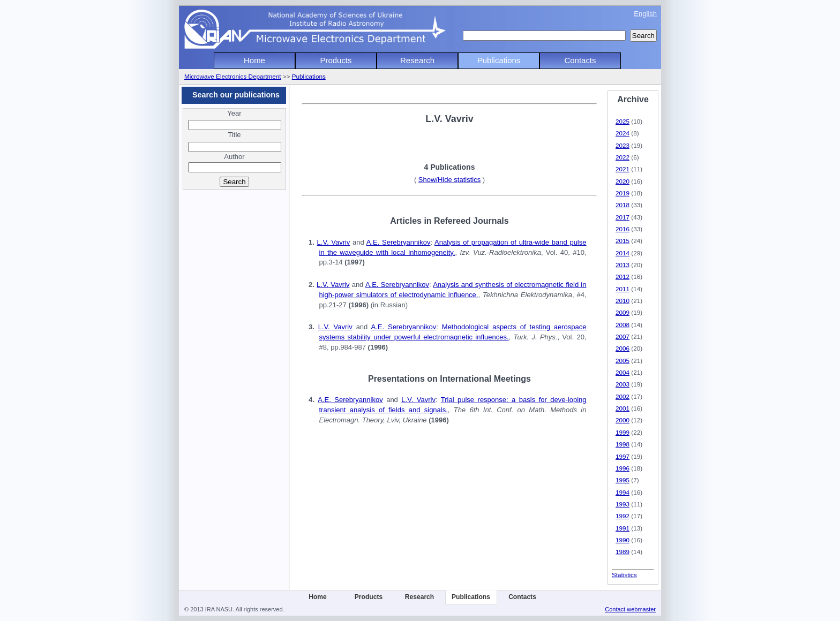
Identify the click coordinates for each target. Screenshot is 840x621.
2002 (622, 396)
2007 (622, 336)
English (645, 14)
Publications (499, 60)
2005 (622, 361)
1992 (622, 516)
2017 (622, 217)
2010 (622, 301)
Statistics (624, 575)
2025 (622, 121)
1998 (622, 444)
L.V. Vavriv (334, 242)
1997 (622, 456)
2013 (622, 265)
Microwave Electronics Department (233, 76)
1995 (622, 480)
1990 (622, 540)
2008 (622, 325)
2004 (622, 372)
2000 (622, 420)
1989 (622, 552)
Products (336, 60)
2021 (622, 169)
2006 (622, 348)
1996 (622, 468)
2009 (622, 312)
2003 (622, 384)
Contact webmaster (630, 609)
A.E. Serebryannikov (399, 242)
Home (254, 60)
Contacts (580, 60)
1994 (622, 492)
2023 (622, 145)
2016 (622, 229)
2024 (622, 133)
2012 (622, 277)
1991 (622, 528)
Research (417, 60)
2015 (622, 241)
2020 (622, 181)
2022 (622, 157)
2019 (622, 193)
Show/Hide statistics (449, 180)
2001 (622, 408)
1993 (622, 504)
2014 (622, 253)
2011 (622, 289)
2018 (622, 205)
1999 (622, 432)
